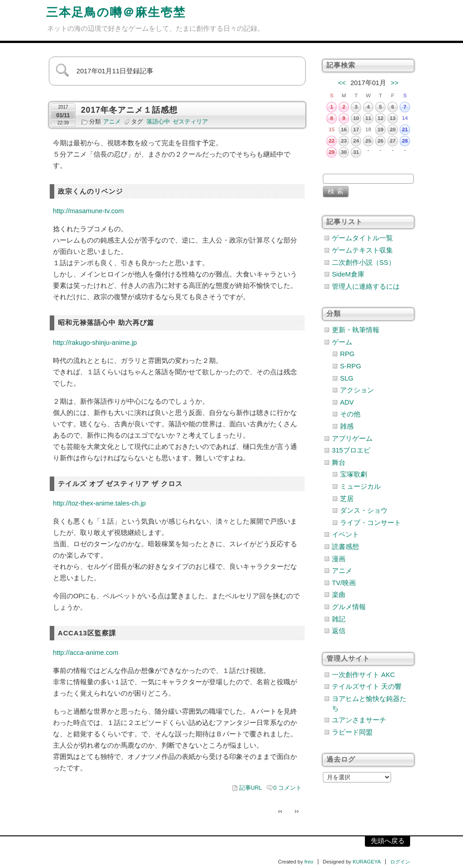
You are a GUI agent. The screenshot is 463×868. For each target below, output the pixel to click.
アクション (357, 390)
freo (309, 862)
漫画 (339, 559)
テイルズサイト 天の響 (367, 687)
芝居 (347, 499)
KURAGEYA (367, 862)
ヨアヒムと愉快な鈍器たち (369, 703)
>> (394, 83)
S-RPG (351, 366)
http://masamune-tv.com (88, 211)
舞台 (339, 463)
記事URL (251, 788)
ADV (347, 402)
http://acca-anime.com (86, 653)
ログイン (400, 862)
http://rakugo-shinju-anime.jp (95, 343)
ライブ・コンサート (371, 523)
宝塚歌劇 (354, 474)
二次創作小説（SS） (364, 262)
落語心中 (158, 122)
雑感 (347, 426)
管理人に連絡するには (366, 286)
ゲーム (342, 342)
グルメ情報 (349, 607)
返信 (339, 631)
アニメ (112, 122)
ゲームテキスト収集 (362, 250)
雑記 (339, 619)
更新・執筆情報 (356, 330)
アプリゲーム (352, 439)
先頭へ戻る (388, 841)
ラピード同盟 (352, 732)
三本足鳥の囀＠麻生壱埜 (116, 12)
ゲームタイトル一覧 (362, 238)
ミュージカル (360, 486)
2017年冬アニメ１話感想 (129, 110)
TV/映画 (344, 583)
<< (342, 83)
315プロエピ (351, 450)
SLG (347, 378)
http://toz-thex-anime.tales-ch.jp (99, 503)
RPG (347, 354)
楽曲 (339, 595)
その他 (350, 414)
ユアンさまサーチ (359, 720)
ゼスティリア (190, 122)
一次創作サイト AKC (363, 675)
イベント (345, 534)
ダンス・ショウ (364, 510)
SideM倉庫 (348, 274)
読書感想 (345, 547)
